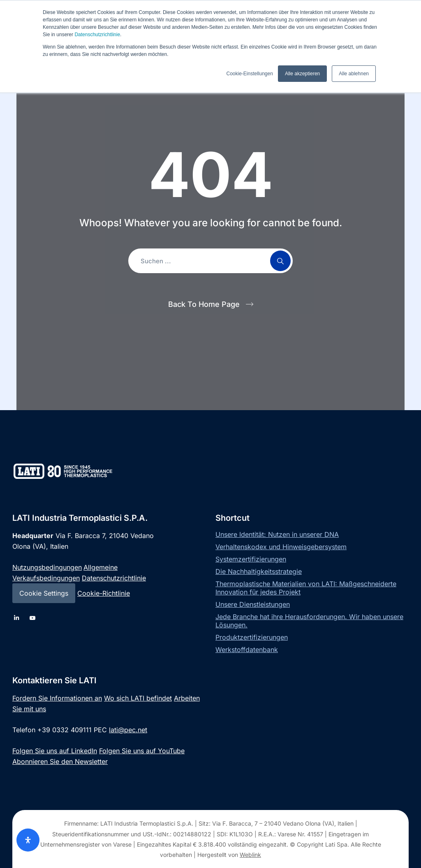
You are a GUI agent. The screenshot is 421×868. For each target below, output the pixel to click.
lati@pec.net (128, 730)
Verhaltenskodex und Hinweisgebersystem (281, 547)
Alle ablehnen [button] (354, 74)
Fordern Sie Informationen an (57, 698)
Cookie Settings (44, 593)
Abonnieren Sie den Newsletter (60, 761)
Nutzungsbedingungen (47, 567)
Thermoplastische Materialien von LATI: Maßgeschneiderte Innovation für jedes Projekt (306, 588)
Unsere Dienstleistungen (253, 604)
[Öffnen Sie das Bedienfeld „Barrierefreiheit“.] (28, 840)
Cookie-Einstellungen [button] (249, 74)
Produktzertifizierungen (252, 637)
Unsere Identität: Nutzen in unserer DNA (277, 534)
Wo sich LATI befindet (138, 698)
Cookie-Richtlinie (104, 593)
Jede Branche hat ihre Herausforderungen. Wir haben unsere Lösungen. (309, 621)
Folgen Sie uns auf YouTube (142, 751)
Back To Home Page (204, 304)
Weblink (250, 855)
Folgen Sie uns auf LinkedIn (55, 751)
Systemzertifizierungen (251, 559)
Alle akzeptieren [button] (302, 74)
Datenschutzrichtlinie (97, 35)
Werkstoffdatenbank (247, 650)
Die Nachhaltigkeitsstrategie (259, 571)
